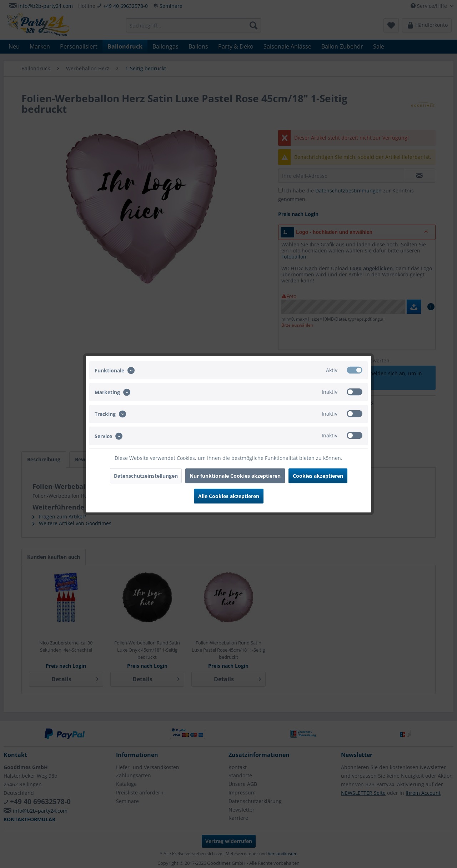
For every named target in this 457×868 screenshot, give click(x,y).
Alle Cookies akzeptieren (229, 496)
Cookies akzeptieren (318, 475)
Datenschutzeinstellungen (146, 475)
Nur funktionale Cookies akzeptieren (235, 475)
